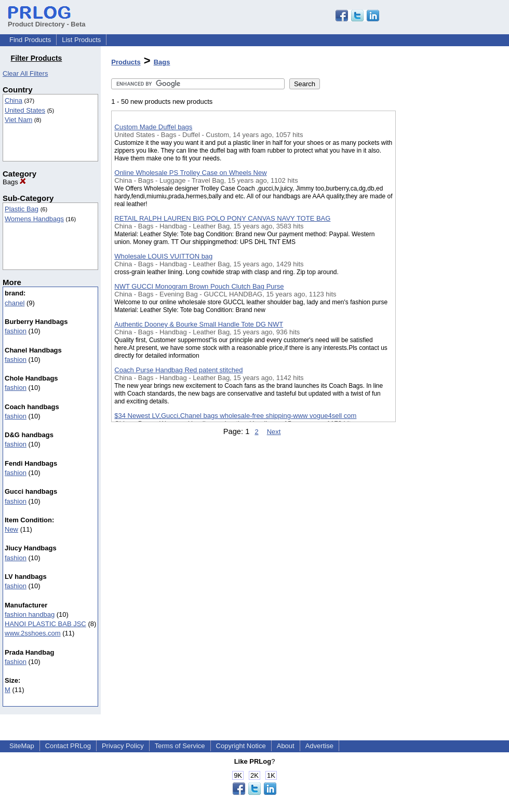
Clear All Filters (25, 73)
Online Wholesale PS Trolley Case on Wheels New (190, 173)
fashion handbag (30, 614)
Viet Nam (18, 120)
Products (126, 62)
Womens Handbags (34, 219)
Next (274, 432)
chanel (15, 303)
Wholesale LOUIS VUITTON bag (163, 256)
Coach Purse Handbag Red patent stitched (178, 370)
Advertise (319, 746)
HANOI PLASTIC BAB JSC (45, 624)
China (14, 100)
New (11, 529)
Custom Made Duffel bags (153, 127)
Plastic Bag (22, 209)
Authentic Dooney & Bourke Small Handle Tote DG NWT (199, 324)
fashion (16, 331)
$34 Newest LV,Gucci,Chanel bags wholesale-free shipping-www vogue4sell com (235, 416)
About (286, 746)
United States (25, 110)
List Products (81, 40)
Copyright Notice (241, 746)
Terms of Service (180, 746)
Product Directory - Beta (47, 20)
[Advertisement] (448, 269)
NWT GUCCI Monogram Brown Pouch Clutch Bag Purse (199, 286)
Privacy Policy (123, 746)
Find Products (30, 40)
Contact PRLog (68, 746)
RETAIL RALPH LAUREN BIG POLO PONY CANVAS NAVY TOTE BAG (222, 218)
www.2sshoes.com (33, 633)
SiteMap (22, 746)
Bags (14, 182)
